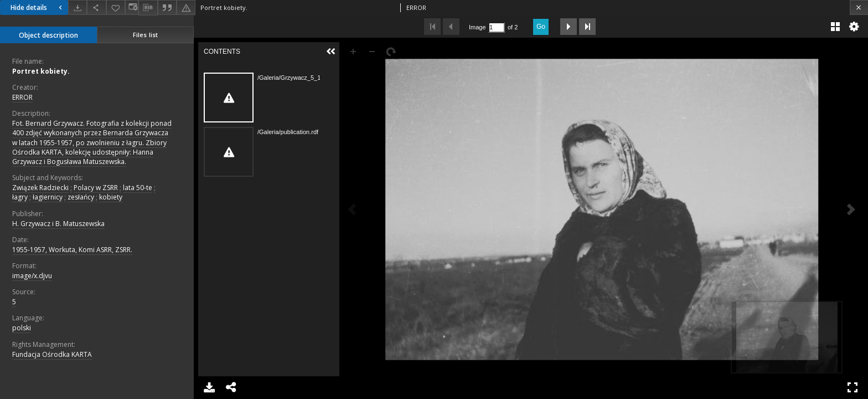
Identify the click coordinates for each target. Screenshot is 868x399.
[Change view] (132, 7)
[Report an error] (186, 7)
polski (22, 328)
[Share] (96, 7)
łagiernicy (48, 197)
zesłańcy (81, 197)
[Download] (77, 7)
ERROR (22, 97)
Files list (145, 35)
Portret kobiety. (41, 71)
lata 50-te (138, 188)
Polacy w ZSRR (96, 188)
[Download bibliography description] (148, 8)
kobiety (111, 197)
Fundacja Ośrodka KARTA (52, 354)
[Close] (859, 7)
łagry (20, 197)
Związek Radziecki (40, 188)
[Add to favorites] (116, 7)
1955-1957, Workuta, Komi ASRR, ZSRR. (72, 250)
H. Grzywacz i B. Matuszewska (58, 224)
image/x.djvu (32, 276)
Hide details (38, 7)
